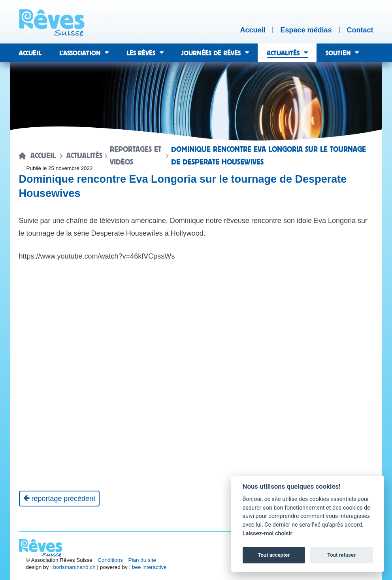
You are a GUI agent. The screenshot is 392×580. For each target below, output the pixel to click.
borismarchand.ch (74, 567)
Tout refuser (341, 555)
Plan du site (142, 560)
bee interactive (149, 567)
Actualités (84, 156)
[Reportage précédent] (59, 499)
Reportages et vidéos (136, 156)
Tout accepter (274, 555)
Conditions (110, 560)
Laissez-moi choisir (268, 534)
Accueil (43, 156)
